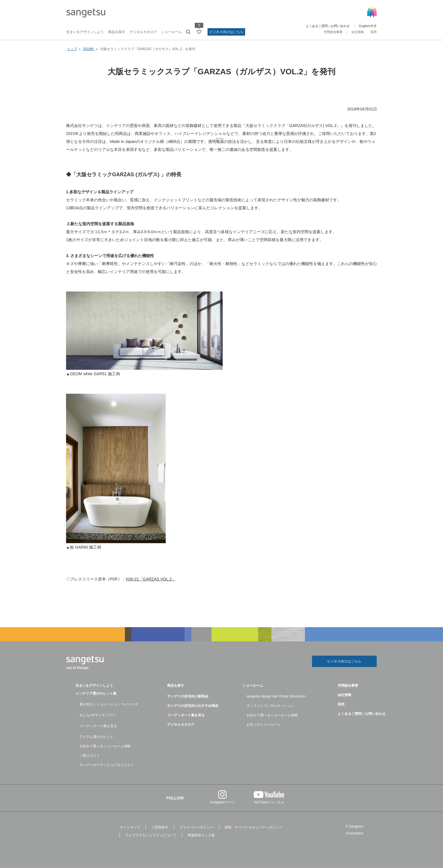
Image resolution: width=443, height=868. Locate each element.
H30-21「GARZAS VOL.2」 (151, 579)
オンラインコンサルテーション (270, 706)
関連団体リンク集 (201, 836)
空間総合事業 (333, 32)
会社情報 (358, 32)
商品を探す (117, 32)
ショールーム (171, 32)
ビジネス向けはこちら (226, 32)
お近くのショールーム (264, 725)
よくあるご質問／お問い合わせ (328, 26)
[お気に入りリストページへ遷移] (199, 32)
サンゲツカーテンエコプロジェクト (107, 765)
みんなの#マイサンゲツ (98, 715)
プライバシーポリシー (196, 828)
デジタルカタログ (143, 32)
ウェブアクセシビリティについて (151, 836)
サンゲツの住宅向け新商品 (188, 697)
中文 (374, 26)
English (364, 26)
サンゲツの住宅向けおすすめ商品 (193, 706)
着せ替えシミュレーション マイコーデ (109, 705)
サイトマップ (130, 828)
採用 (374, 32)
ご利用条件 (160, 828)
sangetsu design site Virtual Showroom (276, 697)
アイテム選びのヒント (97, 737)
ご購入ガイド (90, 756)
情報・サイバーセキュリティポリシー (254, 828)
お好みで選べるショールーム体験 (105, 746)
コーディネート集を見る (98, 726)
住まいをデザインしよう (85, 32)
